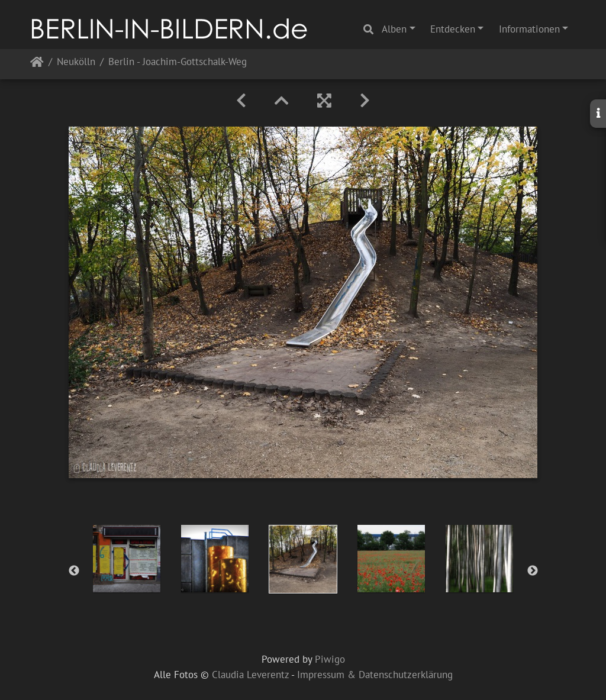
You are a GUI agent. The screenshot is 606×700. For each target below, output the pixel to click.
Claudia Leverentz (250, 675)
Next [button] (533, 571)
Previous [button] (74, 571)
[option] (127, 559)
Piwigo (330, 659)
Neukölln (76, 62)
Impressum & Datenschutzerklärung (375, 675)
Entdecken (453, 29)
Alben (394, 29)
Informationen (529, 29)
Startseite (37, 64)
